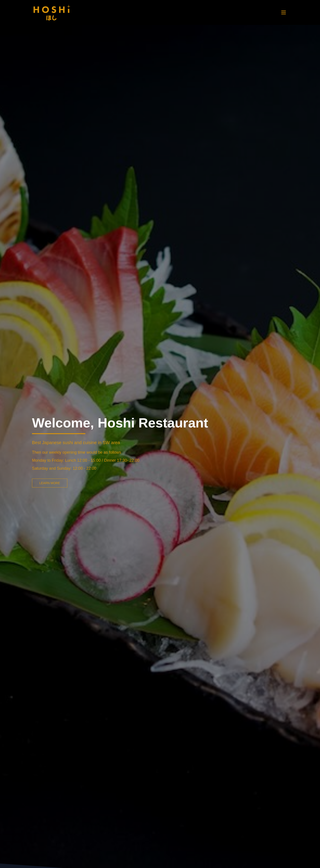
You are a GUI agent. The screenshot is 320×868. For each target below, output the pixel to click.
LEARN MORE (50, 483)
